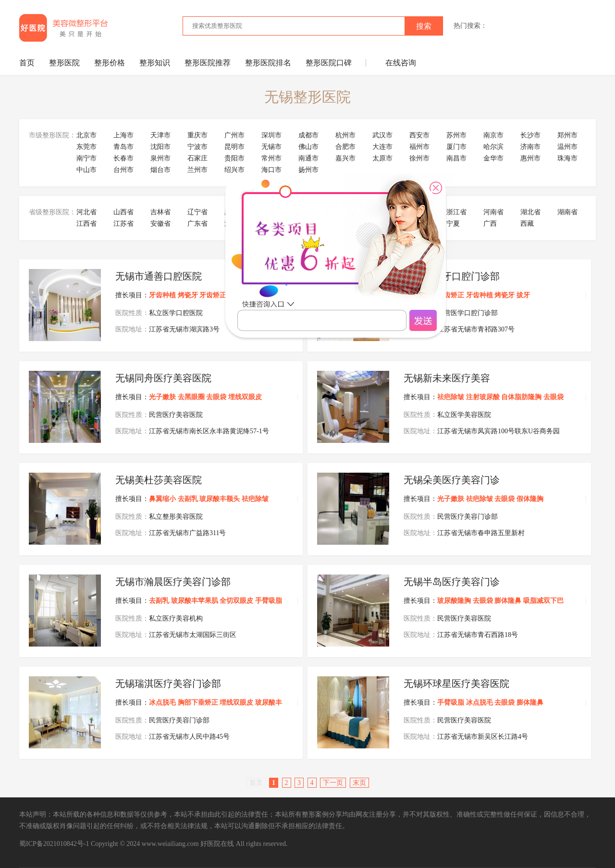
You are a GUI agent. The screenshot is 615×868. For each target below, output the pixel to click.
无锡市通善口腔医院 (159, 276)
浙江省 (456, 212)
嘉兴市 (345, 158)
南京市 (493, 135)
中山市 (86, 170)
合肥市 (345, 147)
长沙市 (530, 135)
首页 (27, 63)
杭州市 (345, 135)
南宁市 (86, 158)
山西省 (123, 212)
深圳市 (271, 135)
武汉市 (382, 135)
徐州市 (419, 158)
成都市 (308, 135)
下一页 (333, 783)
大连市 (382, 147)
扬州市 (308, 170)
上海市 (123, 135)
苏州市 (456, 135)
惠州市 (530, 158)
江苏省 (123, 224)
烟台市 (160, 170)
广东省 (197, 224)
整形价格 (110, 63)
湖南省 (567, 212)
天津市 (160, 135)
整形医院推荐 (208, 63)
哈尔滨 (493, 147)
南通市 (308, 158)
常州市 (271, 158)
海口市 (271, 170)
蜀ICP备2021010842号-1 (54, 844)
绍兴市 (234, 170)
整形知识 (155, 63)
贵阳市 (234, 158)
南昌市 (456, 158)
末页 (359, 783)
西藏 (527, 224)
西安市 (419, 135)
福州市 (419, 147)
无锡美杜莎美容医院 (159, 480)
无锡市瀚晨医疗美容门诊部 (173, 582)
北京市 (86, 135)
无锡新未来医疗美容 (447, 378)
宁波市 (197, 147)
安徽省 (160, 224)
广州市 (234, 135)
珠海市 (567, 158)
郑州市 (567, 135)
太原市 (382, 158)
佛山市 (308, 147)
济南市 (530, 147)
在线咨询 (401, 63)
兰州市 (197, 170)
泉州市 (160, 158)
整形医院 (64, 63)
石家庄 (197, 158)
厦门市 (456, 147)
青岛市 (123, 147)
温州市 (567, 147)
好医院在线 (217, 844)
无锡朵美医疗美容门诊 (452, 480)
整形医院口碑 (329, 63)
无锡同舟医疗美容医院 (163, 378)
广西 (490, 224)
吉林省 (160, 212)
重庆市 (197, 135)
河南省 (493, 212)
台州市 (123, 170)
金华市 (493, 158)
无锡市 (271, 147)
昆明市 (234, 147)
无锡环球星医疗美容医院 (456, 684)
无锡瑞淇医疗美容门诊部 (168, 684)
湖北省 (530, 212)
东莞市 (86, 147)
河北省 (86, 212)
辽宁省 (197, 212)
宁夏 (453, 224)
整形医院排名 (268, 63)
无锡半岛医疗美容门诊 (452, 582)
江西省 (86, 224)
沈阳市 (160, 147)
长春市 (123, 158)
